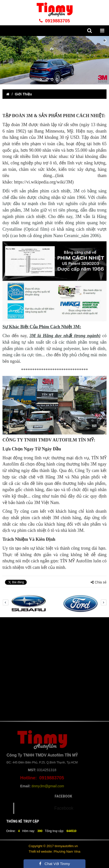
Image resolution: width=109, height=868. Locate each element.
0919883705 (54, 21)
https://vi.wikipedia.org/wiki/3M (43, 182)
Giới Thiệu (23, 94)
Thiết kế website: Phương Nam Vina (55, 851)
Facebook (73, 808)
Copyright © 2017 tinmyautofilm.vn (53, 846)
